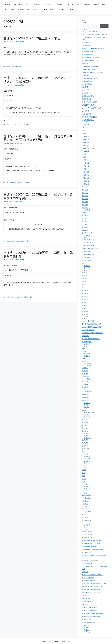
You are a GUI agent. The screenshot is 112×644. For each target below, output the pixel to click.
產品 (85, 463)
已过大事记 (86, 407)
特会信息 (85, 224)
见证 (84, 169)
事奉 (85, 29)
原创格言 (85, 381)
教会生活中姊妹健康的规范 (91, 339)
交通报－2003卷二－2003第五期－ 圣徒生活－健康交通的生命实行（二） (38, 196)
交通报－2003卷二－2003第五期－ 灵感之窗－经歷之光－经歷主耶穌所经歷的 (38, 138)
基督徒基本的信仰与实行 (90, 249)
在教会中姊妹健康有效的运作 (92, 324)
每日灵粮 (85, 384)
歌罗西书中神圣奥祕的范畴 (91, 590)
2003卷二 (8, 66)
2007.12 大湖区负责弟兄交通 (92, 31)
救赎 (83, 476)
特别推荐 (87, 456)
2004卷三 (85, 193)
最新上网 (85, 422)
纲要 (85, 484)
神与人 (84, 479)
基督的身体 (86, 398)
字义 (84, 133)
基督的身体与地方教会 (89, 78)
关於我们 (87, 630)
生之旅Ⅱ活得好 (87, 252)
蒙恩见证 (53, 10)
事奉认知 (85, 272)
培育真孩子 (86, 75)
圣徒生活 (9, 241)
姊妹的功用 (86, 336)
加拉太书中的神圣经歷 (89, 546)
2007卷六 (85, 202)
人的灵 (84, 470)
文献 (83, 348)
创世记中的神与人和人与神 (91, 543)
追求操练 (85, 311)
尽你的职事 (86, 111)
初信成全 (87, 266)
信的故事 (64, 10)
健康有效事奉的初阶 (89, 51)
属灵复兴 (85, 371)
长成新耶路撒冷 (87, 619)
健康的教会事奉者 (88, 60)
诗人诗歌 (86, 172)
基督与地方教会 (87, 81)
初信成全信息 (86, 243)
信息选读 (86, 124)
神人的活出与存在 (88, 602)
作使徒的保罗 (86, 45)
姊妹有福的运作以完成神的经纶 (92, 333)
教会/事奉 (20, 10)
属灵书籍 (87, 4)
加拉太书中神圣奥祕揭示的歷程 (92, 549)
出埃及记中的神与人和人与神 (92, 541)
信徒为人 (85, 278)
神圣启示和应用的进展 (89, 608)
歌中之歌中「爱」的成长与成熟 (92, 587)
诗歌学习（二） (87, 504)
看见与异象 (86, 449)
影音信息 (96, 4)
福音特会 (36, 10)
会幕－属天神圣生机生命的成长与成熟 (95, 584)
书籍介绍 (87, 415)
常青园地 (87, 354)
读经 (29, 4)
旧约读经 (85, 514)
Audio (84, 358)
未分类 (86, 433)
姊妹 (7, 10)
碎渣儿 (84, 596)
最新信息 (85, 425)
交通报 (72, 10)
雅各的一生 (86, 625)
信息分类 (62, 4)
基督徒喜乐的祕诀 (88, 246)
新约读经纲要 (86, 512)
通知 (85, 527)
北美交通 (85, 63)
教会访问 (87, 403)
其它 (83, 287)
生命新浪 (87, 461)
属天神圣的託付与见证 (89, 102)
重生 (83, 264)
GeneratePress (65, 641)
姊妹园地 (87, 344)
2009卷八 (85, 208)
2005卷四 (85, 196)
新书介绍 (85, 419)
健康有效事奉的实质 (89, 54)
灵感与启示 (19, 4)
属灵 (85, 346)
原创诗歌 (87, 268)
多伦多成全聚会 (87, 84)
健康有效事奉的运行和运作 (91, 57)
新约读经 (85, 509)
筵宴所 (84, 351)
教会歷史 (86, 139)
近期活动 (85, 410)
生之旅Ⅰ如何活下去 (88, 255)
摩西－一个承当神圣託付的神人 (92, 575)
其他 (83, 284)
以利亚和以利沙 (87, 535)
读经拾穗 (86, 178)
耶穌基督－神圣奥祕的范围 (91, 616)
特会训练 (87, 459)
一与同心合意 (86, 42)
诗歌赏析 (86, 175)
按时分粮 (39, 4)
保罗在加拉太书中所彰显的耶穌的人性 (95, 48)
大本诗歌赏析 (86, 495)
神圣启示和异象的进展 (89, 610)
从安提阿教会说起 (88, 105)
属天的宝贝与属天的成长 (90, 561)
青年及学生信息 (87, 233)
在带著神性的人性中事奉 (90, 66)
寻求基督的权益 (87, 99)
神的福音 (85, 605)
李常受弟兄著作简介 (89, 148)
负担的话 (86, 181)
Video (84, 361)
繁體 (83, 20)
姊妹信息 (85, 212)
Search (84, 23)
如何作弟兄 (86, 90)
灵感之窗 (9, 125)
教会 (72, 4)
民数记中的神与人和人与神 (91, 593)
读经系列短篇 (86, 520)
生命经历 (85, 299)
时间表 (86, 405)
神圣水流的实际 (87, 114)
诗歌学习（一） (87, 501)
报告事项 (87, 316)
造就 (28, 10)
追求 (85, 523)
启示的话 (85, 440)
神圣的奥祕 (86, 258)
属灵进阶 (85, 374)
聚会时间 (87, 486)
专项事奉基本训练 (88, 96)
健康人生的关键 (87, 538)
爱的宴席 (87, 454)
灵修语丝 (85, 387)
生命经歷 (85, 296)
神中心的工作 (86, 599)
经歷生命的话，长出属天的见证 (92, 613)
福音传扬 (85, 305)
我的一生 (85, 572)
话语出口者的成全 (88, 120)
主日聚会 (44, 10)
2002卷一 (85, 187)
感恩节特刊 (88, 363)
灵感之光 (85, 446)
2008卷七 (85, 205)
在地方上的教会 (87, 392)
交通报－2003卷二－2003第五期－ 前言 (32, 38)
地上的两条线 (86, 552)
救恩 (83, 473)
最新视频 (85, 428)
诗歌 (13, 10)
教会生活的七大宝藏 (89, 581)
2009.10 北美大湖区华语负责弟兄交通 (94, 34)
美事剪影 (86, 163)
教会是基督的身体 (88, 578)
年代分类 (85, 218)
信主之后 (85, 368)
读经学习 (85, 517)
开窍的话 (85, 443)
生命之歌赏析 (86, 498)
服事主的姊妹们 (87, 342)
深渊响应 (86, 151)
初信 (84, 127)
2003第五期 (15, 66)
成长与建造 (50, 4)
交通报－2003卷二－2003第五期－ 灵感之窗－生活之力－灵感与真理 (38, 80)
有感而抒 (86, 145)
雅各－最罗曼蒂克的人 (89, 622)
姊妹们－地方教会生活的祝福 (92, 327)
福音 (9, 4)
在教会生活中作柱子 (89, 69)
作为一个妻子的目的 (89, 321)
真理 (7, 297)
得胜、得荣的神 (87, 564)
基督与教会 (86, 395)
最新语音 (85, 431)
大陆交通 (85, 87)
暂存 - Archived (89, 412)
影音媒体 (87, 356)
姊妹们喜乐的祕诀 (88, 330)
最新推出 (87, 417)
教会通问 (86, 142)
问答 (80, 4)
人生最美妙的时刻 (88, 240)
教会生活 (85, 290)
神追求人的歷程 (87, 261)
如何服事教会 (86, 93)
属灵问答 (86, 136)
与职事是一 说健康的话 (90, 117)
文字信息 (85, 221)
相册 (85, 465)
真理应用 (85, 302)
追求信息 (85, 230)
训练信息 (85, 227)
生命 (84, 154)
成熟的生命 (86, 377)
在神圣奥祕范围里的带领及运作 (92, 72)
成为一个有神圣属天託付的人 (92, 108)
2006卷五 (85, 199)
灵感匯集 (87, 632)
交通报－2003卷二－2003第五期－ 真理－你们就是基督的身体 (38, 254)
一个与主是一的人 (88, 532)
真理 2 (12, 297)
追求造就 (87, 525)
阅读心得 (87, 628)
